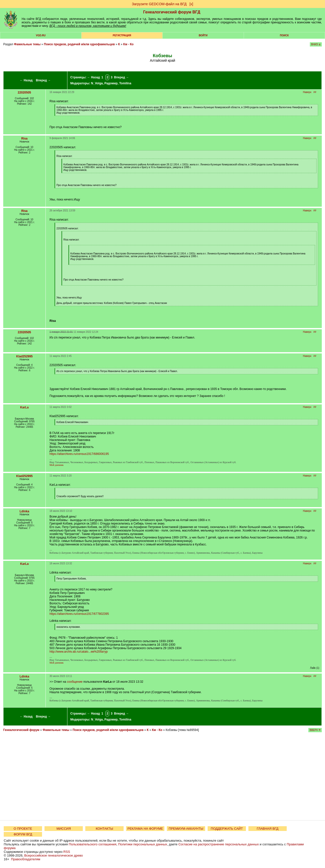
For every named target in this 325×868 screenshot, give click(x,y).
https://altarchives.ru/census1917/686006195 (79, 454)
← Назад (26, 80)
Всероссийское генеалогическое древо (54, 855)
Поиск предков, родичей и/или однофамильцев (79, 44)
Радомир (111, 83)
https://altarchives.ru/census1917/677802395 (79, 614)
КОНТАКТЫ (104, 829)
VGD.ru (41, 35)
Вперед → (43, 80)
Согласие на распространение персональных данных (218, 844)
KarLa (24, 407)
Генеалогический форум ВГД (172, 12)
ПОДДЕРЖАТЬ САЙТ (227, 829)
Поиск (284, 35)
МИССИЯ (64, 829)
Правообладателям (25, 859)
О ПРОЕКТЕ (23, 829)
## (315, 92)
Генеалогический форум (21, 730)
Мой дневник (57, 465)
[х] (191, 4)
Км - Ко (129, 44)
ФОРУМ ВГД (23, 834)
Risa (24, 139)
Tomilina (125, 83)
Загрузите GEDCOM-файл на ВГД (159, 4)
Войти (203, 35)
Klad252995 (24, 356)
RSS (67, 852)
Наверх (307, 92)
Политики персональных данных (143, 844)
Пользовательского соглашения (93, 844)
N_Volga (97, 83)
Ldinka (24, 511)
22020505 (24, 93)
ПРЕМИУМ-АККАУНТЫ (186, 829)
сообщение (75, 682)
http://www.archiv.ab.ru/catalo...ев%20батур (79, 652)
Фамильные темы (27, 44)
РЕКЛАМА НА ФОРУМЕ (145, 829)
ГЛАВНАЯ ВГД (268, 829)
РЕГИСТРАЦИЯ (122, 35)
